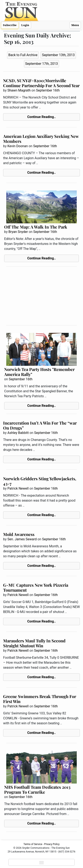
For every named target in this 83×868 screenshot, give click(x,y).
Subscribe (10, 25)
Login (25, 25)
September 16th (48, 90)
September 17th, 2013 (42, 64)
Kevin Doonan (18, 146)
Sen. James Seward (22, 539)
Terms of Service (33, 844)
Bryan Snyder (18, 232)
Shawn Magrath (19, 90)
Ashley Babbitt (18, 433)
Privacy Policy (52, 844)
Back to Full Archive (23, 55)
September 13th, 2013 (58, 55)
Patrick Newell (18, 488)
